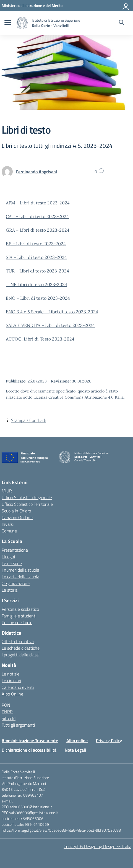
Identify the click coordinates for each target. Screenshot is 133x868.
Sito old (9, 718)
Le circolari (11, 681)
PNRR (7, 712)
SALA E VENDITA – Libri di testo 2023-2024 (50, 325)
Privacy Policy (109, 741)
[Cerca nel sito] (122, 23)
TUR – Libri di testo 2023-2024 (37, 271)
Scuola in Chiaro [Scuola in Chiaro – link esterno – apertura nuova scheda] (16, 511)
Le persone (12, 563)
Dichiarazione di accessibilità (29, 750)
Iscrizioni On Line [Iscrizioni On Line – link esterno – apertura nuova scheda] (17, 517)
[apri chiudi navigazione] (8, 23)
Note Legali (75, 750)
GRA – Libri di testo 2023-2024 (38, 230)
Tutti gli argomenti (18, 725)
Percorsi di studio (17, 622)
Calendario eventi (18, 687)
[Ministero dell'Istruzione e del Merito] (32, 5)
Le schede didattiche (21, 648)
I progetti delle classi (20, 655)
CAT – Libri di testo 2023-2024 (37, 216)
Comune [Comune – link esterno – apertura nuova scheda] (9, 531)
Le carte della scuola (20, 577)
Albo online (77, 741)
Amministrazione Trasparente (30, 741)
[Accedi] (126, 6)
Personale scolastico (20, 609)
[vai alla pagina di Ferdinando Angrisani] (36, 172)
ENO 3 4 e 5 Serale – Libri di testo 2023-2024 (52, 312)
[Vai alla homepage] (22, 23)
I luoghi (8, 557)
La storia (10, 590)
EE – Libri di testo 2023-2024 (36, 244)
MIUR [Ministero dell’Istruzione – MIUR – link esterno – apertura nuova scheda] (7, 491)
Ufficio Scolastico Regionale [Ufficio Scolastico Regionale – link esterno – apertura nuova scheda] (27, 497)
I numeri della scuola (20, 570)
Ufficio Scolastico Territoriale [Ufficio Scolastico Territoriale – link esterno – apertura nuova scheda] (27, 504)
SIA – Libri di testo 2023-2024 (36, 257)
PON (6, 705)
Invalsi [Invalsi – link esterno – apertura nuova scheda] (8, 524)
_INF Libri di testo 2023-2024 (36, 284)
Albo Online (12, 694)
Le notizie (11, 674)
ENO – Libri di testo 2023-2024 (38, 298)
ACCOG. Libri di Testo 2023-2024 (40, 339)
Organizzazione (16, 583)
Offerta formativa (18, 641)
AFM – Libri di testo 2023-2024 (38, 203)
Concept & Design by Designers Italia (97, 846)
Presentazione (15, 550)
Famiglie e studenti (19, 616)
